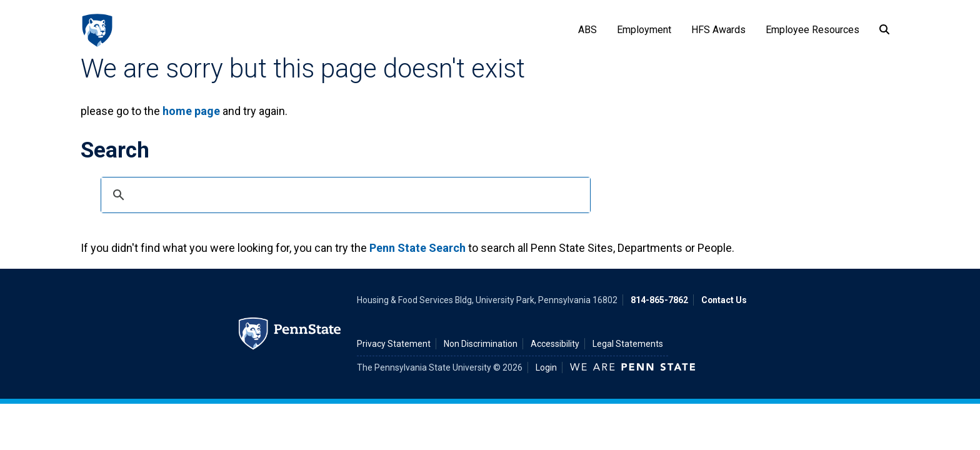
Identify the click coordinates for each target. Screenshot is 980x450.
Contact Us (724, 300)
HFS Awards (718, 30)
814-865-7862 (659, 300)
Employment (644, 30)
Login (546, 367)
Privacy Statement (394, 344)
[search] (344, 195)
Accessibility (555, 344)
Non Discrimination (481, 344)
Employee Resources (812, 30)
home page (191, 111)
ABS (587, 30)
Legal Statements (628, 344)
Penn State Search (417, 248)
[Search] (884, 30)
